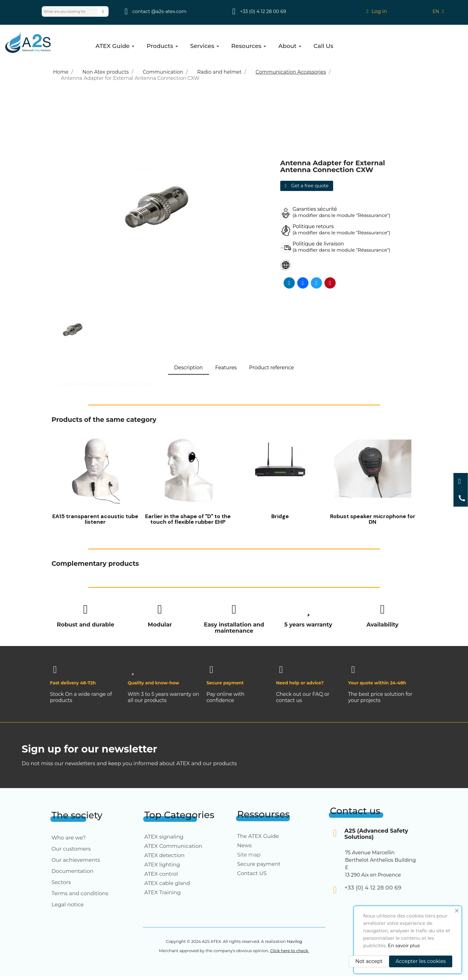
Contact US (252, 873)
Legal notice (68, 904)
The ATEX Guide (258, 836)
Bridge (280, 516)
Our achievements (76, 860)
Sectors (61, 882)
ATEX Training (163, 892)
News (245, 845)
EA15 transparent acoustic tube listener (95, 519)
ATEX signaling (164, 837)
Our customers (71, 849)
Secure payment (259, 864)
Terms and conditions (80, 893)
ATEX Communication (173, 846)
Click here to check (289, 951)
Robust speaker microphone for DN (373, 519)
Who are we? (69, 838)
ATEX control (161, 874)
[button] (307, 186)
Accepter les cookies (421, 961)
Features (226, 368)
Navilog (294, 941)
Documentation (73, 871)
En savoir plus (404, 945)
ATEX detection (165, 855)
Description (189, 368)
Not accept (369, 961)
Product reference (271, 368)
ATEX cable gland (167, 883)
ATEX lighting (162, 865)
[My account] (377, 11)
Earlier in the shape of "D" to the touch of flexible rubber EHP (188, 519)
